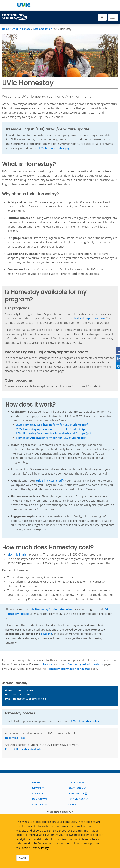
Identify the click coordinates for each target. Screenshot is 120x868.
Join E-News (40, 799)
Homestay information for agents (68, 669)
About (36, 783)
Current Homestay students (23, 749)
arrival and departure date (87, 318)
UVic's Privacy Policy (35, 848)
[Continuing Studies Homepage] (14, 17)
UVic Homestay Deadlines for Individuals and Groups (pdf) (54, 433)
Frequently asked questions (85, 664)
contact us (45, 664)
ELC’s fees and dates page (54, 148)
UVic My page (77, 799)
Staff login (76, 788)
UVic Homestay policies (86, 721)
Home (6, 29)
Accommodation (43, 29)
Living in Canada (21, 29)
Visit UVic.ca (76, 794)
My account (76, 783)
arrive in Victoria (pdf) (50, 481)
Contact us (40, 805)
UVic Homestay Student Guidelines (51, 609)
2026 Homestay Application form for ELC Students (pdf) (52, 425)
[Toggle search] (102, 17)
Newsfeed (38, 788)
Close (23, 858)
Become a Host (15, 738)
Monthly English (18, 554)
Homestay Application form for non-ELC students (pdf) (52, 438)
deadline (47, 634)
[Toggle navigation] (113, 17)
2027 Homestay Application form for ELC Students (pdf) (52, 429)
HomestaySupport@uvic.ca (29, 699)
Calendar (38, 794)
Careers (74, 805)
